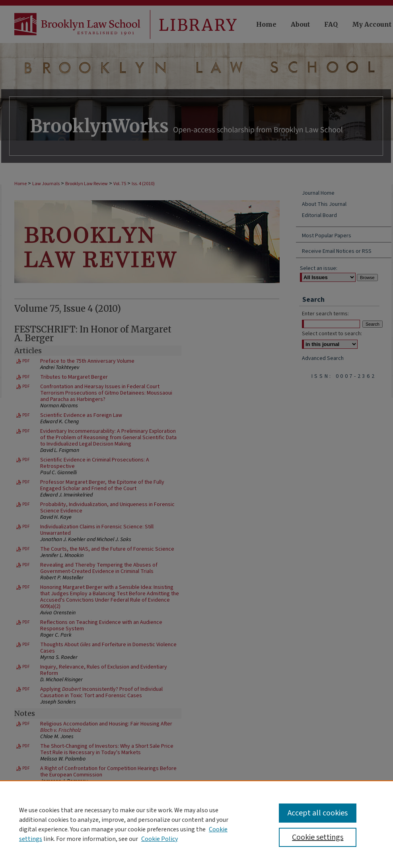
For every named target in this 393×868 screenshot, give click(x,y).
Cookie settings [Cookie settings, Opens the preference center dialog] (318, 837)
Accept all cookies (318, 813)
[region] (196, 824)
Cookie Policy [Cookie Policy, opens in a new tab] (160, 839)
